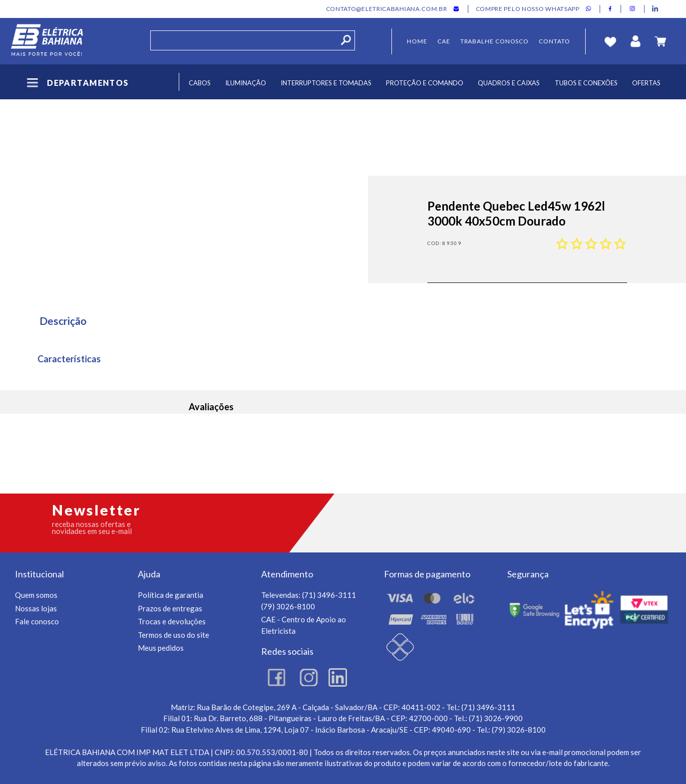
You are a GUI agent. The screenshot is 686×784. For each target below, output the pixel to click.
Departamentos (77, 83)
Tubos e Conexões (586, 83)
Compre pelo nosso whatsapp (528, 9)
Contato (554, 41)
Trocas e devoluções (172, 621)
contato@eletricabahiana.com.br (387, 9)
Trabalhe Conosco (495, 41)
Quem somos (36, 595)
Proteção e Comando (425, 83)
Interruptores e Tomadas (326, 83)
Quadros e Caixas (509, 83)
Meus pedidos (161, 648)
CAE (444, 41)
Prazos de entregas (170, 608)
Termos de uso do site (173, 635)
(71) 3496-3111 (329, 595)
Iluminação (246, 83)
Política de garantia (171, 595)
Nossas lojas (36, 608)
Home (417, 41)
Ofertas (646, 83)
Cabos (200, 83)
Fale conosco (37, 621)
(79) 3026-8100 (288, 606)
